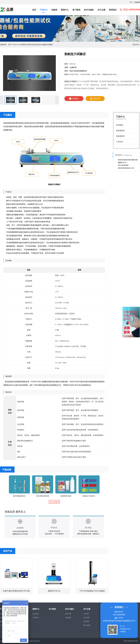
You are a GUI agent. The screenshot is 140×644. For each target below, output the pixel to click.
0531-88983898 (119, 615)
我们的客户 (87, 625)
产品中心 (44, 10)
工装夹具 (120, 142)
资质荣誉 (86, 621)
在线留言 (74, 99)
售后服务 (68, 618)
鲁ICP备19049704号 (131, 641)
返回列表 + (136, 45)
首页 (34, 10)
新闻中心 (65, 10)
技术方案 (68, 614)
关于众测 (101, 10)
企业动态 (36, 614)
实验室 (54, 10)
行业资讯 (36, 618)
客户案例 (76, 10)
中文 (131, 2)
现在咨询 (95, 99)
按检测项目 (120, 131)
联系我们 (113, 10)
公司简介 (86, 614)
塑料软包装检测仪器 (34, 45)
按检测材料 (120, 136)
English (137, 2)
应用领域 (23, 45)
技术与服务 (89, 10)
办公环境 (86, 618)
